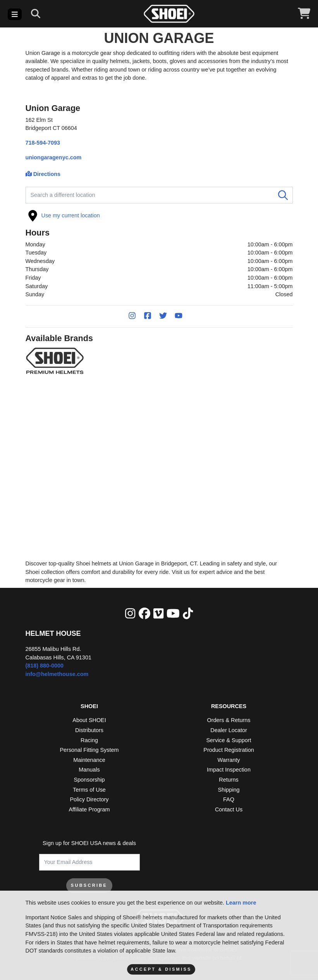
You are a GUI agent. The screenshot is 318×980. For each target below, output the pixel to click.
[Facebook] (151, 316)
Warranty (229, 760)
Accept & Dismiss (161, 969)
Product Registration (229, 750)
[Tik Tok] (188, 614)
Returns (229, 780)
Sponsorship (89, 780)
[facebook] (144, 614)
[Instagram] (136, 316)
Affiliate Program (89, 809)
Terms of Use (89, 790)
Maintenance (89, 760)
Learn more (241, 903)
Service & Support (229, 740)
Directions (43, 174)
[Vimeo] (158, 614)
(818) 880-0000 (45, 666)
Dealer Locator (229, 730)
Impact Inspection (229, 770)
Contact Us (229, 809)
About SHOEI (89, 720)
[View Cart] (304, 14)
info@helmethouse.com (57, 674)
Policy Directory (89, 799)
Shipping (229, 790)
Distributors (89, 730)
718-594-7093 (43, 143)
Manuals (89, 770)
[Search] (36, 14)
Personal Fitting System (89, 750)
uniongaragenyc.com (54, 157)
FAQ (229, 799)
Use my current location (64, 216)
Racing (89, 740)
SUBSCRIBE (89, 885)
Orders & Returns (229, 720)
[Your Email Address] (89, 862)
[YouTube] (182, 316)
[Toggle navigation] (15, 14)
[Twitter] (167, 316)
